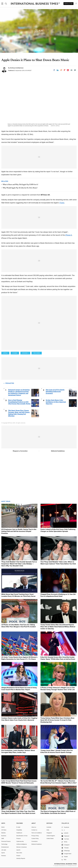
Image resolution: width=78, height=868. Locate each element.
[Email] (71, 70)
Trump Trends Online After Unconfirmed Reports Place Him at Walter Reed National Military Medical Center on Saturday (58, 627)
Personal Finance (6, 841)
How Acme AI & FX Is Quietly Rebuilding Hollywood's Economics (55, 392)
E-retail (18, 827)
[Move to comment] (75, 70)
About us (34, 827)
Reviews (4, 856)
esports (18, 850)
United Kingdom (51, 836)
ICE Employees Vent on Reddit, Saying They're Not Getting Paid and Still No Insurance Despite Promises (19, 531)
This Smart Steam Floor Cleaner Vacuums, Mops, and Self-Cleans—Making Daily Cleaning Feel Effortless (19, 413)
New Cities (19, 853)
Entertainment (5, 847)
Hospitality (19, 830)
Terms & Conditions (37, 833)
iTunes (62, 203)
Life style (4, 850)
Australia (49, 827)
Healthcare (19, 833)
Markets (3, 833)
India (48, 830)
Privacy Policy (35, 836)
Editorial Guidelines (58, 451)
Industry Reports (21, 858)
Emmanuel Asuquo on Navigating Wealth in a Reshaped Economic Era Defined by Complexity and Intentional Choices (19, 392)
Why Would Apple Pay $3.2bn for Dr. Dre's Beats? (20, 188)
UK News (4, 830)
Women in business (22, 847)
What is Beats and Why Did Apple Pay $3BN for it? (20, 185)
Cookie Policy (35, 838)
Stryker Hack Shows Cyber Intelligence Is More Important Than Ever (56, 402)
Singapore (49, 833)
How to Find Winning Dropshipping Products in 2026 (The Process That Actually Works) (19, 402)
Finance (19, 838)
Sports (3, 853)
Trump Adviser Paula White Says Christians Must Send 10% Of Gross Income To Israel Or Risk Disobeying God (57, 720)
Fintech (18, 856)
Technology (4, 844)
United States (50, 838)
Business (4, 836)
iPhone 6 (69, 235)
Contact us (34, 830)
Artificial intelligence (22, 844)
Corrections (34, 841)
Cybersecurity (20, 841)
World (3, 827)
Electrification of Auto (22, 836)
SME (3, 838)
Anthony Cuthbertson (17, 68)
